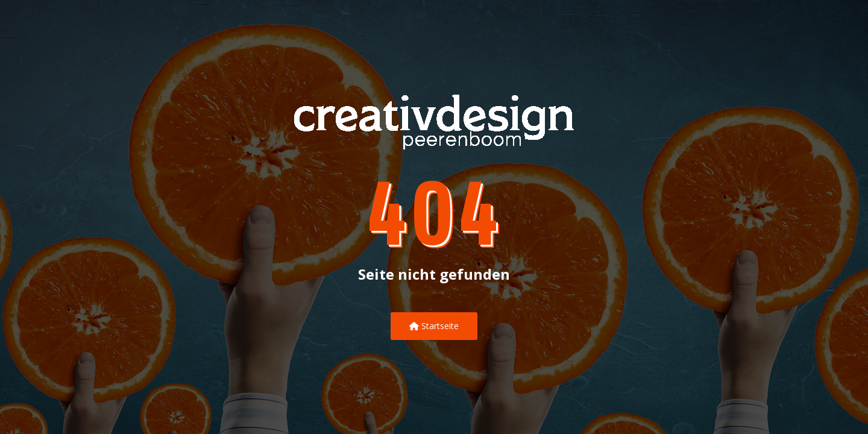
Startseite (434, 326)
